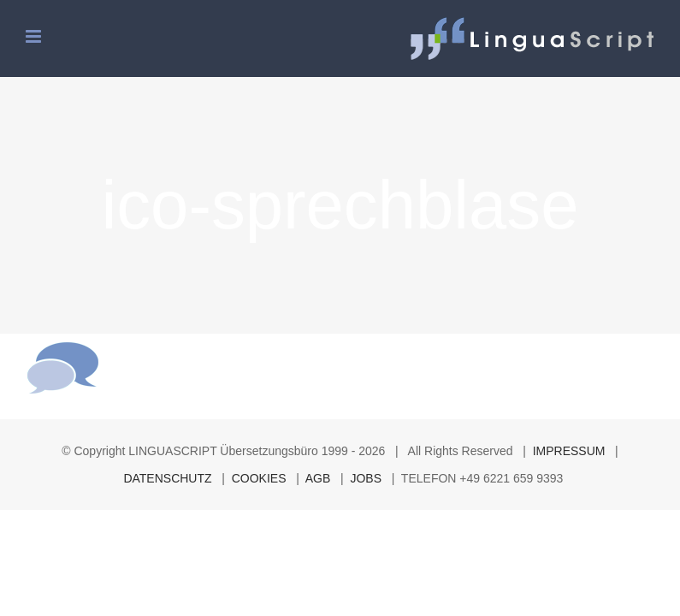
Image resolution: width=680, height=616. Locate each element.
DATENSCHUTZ (167, 478)
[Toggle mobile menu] (35, 36)
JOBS (366, 478)
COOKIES (259, 478)
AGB (318, 478)
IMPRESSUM (569, 451)
